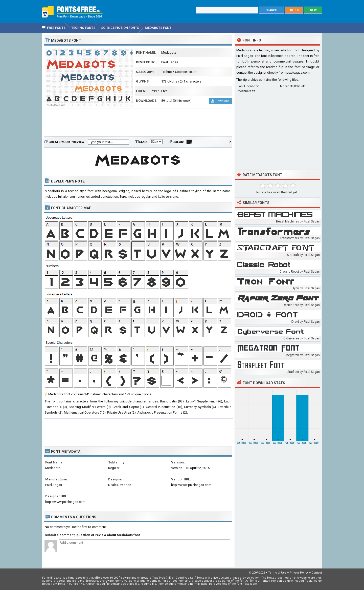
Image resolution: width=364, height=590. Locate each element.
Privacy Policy (299, 573)
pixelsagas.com (298, 73)
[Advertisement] (138, 123)
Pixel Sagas (170, 62)
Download (220, 101)
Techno (167, 72)
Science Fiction (186, 72)
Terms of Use (277, 573)
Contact (317, 573)
